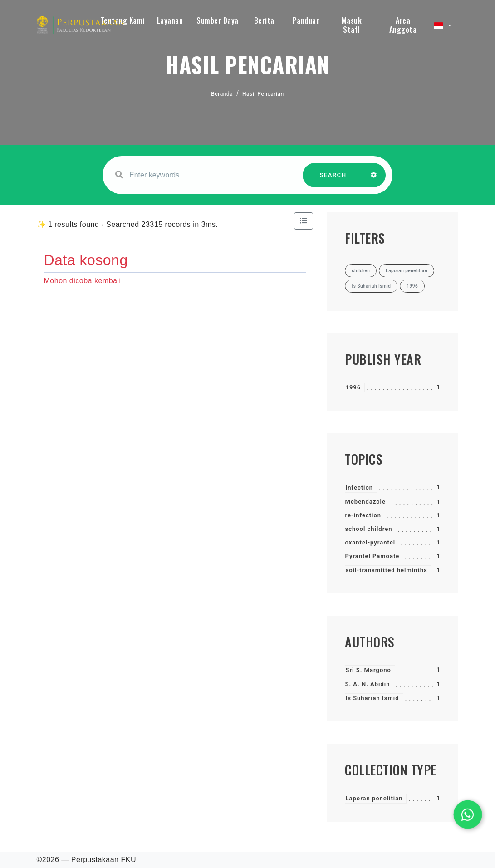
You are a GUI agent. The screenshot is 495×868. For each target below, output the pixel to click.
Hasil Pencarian (263, 94)
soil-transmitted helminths (386, 570)
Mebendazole (365, 502)
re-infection (363, 515)
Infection (359, 488)
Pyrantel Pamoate (372, 556)
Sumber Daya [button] (218, 20)
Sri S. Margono (368, 670)
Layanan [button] (170, 20)
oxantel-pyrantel (370, 542)
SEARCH (333, 179)
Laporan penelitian (374, 798)
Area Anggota (403, 25)
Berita (264, 20)
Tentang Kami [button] (123, 20)
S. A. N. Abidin (367, 684)
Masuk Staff (352, 25)
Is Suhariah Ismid (372, 698)
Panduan (306, 20)
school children (368, 529)
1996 (353, 387)
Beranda (222, 94)
